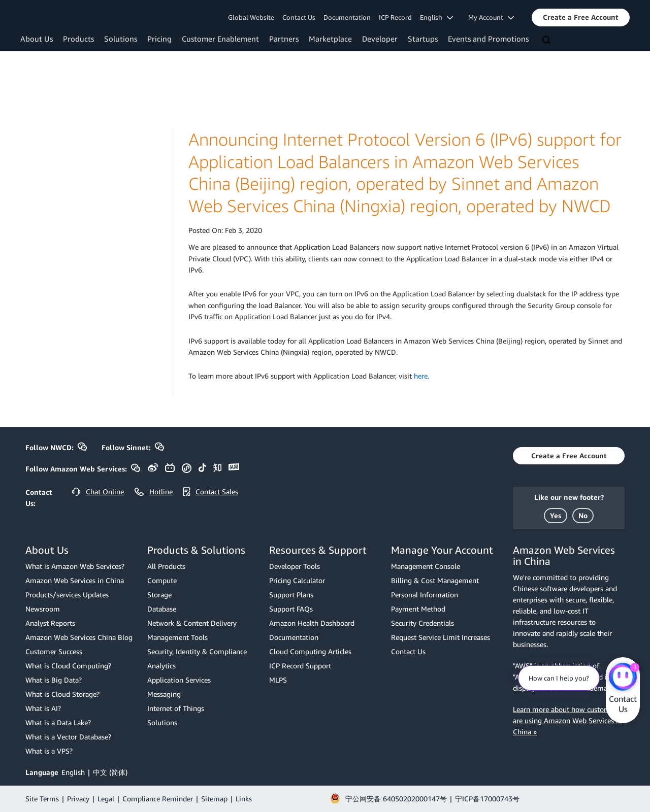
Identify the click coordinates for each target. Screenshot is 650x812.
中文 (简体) (110, 772)
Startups (423, 39)
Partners (284, 39)
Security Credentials (422, 623)
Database (162, 609)
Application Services (179, 680)
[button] (581, 17)
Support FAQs (291, 609)
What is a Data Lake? (58, 722)
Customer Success (54, 651)
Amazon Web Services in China (75, 580)
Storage (159, 595)
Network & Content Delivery (192, 623)
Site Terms (42, 799)
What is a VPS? (49, 751)
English (73, 772)
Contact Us (299, 17)
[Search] (547, 41)
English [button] (436, 17)
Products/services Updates (67, 595)
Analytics (161, 666)
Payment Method (418, 609)
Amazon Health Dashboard (312, 623)
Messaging (164, 694)
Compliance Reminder (158, 799)
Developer (380, 39)
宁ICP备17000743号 (487, 799)
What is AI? (43, 708)
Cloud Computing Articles (310, 651)
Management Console (426, 566)
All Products (166, 566)
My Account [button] (491, 17)
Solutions (121, 39)
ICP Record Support (300, 666)
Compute (162, 580)
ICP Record (395, 17)
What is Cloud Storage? (62, 694)
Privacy (78, 799)
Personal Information (425, 595)
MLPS (278, 680)
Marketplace (330, 39)
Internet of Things (176, 708)
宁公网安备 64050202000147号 (396, 799)
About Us (37, 39)
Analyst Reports (50, 623)
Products (78, 39)
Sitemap (214, 799)
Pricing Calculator (297, 580)
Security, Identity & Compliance (197, 651)
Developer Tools (295, 566)
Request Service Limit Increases (441, 637)
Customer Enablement (220, 39)
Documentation (347, 17)
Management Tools (177, 637)
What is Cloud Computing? (68, 666)
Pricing (159, 39)
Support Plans (291, 595)
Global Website (251, 17)
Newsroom (43, 609)
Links (244, 799)
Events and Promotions (488, 39)
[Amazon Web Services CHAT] (623, 678)
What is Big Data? (54, 680)
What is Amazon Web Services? (75, 566)
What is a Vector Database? (68, 737)
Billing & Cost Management (435, 580)
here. (421, 376)
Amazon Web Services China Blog (79, 637)
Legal (106, 799)
